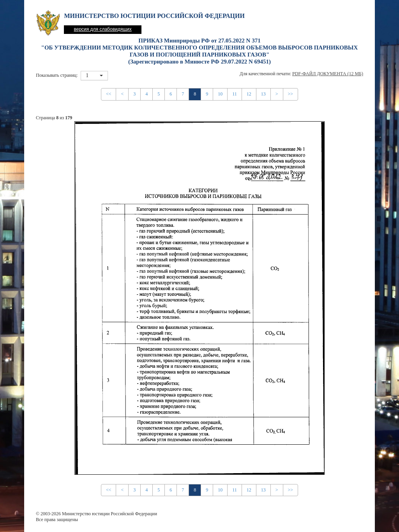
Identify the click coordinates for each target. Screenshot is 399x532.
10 (220, 94)
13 (263, 94)
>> (291, 94)
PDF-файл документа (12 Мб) (328, 74)
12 (249, 94)
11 (235, 94)
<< (109, 94)
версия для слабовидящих (102, 29)
